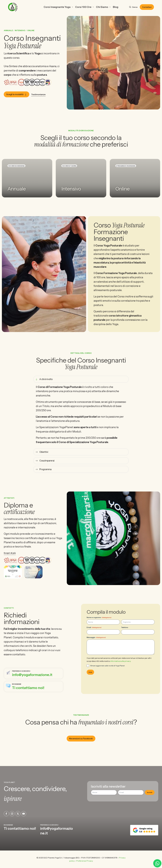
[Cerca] (133, 7)
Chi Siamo (104, 7)
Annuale (8, 30)
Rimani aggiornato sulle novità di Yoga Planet (108, 666)
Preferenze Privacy (85, 861)
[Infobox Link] (34, 673)
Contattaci (147, 7)
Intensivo (20, 30)
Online (31, 30)
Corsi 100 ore (85, 7)
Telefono (125, 627)
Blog (116, 7)
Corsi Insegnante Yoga (59, 7)
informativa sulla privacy (120, 661)
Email (94, 627)
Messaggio (96, 637)
